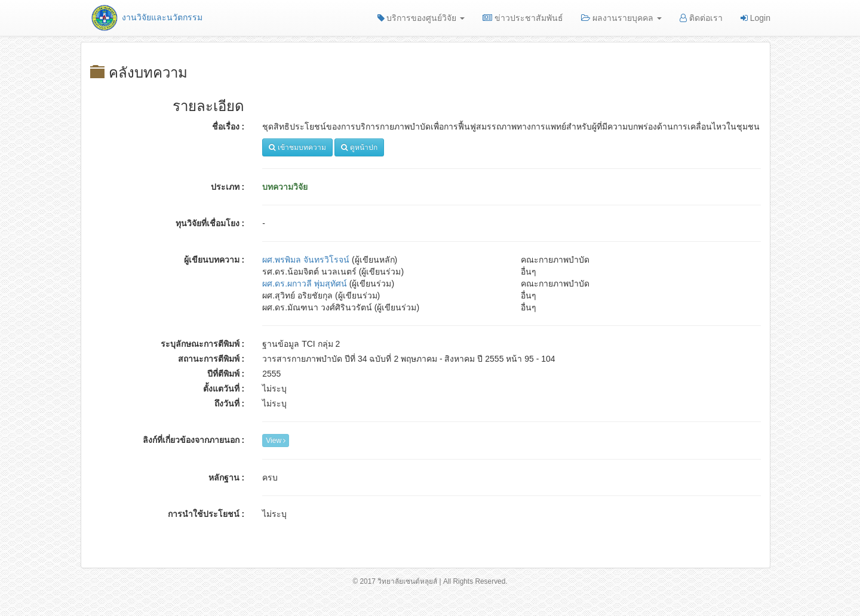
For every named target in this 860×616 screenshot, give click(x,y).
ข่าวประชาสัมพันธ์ (523, 18)
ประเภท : (228, 187)
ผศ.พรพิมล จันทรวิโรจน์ (306, 260)
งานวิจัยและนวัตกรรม (146, 17)
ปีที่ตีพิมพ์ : (226, 374)
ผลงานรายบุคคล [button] (621, 18)
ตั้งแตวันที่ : (224, 389)
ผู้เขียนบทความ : (214, 260)
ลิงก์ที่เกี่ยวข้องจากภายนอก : (194, 440)
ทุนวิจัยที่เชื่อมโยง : (210, 223)
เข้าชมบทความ (297, 147)
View (276, 441)
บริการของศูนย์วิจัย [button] (421, 18)
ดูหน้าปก (359, 147)
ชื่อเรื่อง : (228, 127)
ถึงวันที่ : (230, 404)
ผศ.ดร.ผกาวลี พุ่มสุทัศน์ (305, 284)
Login (755, 18)
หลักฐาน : (227, 478)
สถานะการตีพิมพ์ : (211, 359)
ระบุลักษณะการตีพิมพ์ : (203, 344)
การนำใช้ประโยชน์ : (206, 514)
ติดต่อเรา (701, 18)
